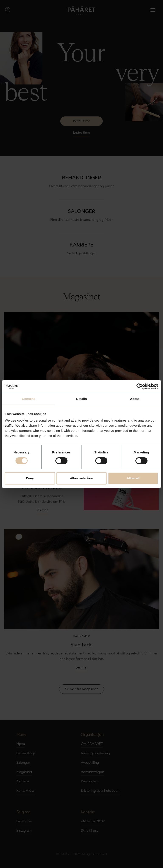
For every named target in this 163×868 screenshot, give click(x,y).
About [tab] (135, 399)
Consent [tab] (28, 399)
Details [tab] (81, 399)
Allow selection (81, 478)
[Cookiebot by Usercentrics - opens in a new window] (140, 387)
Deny (30, 478)
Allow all (133, 478)
